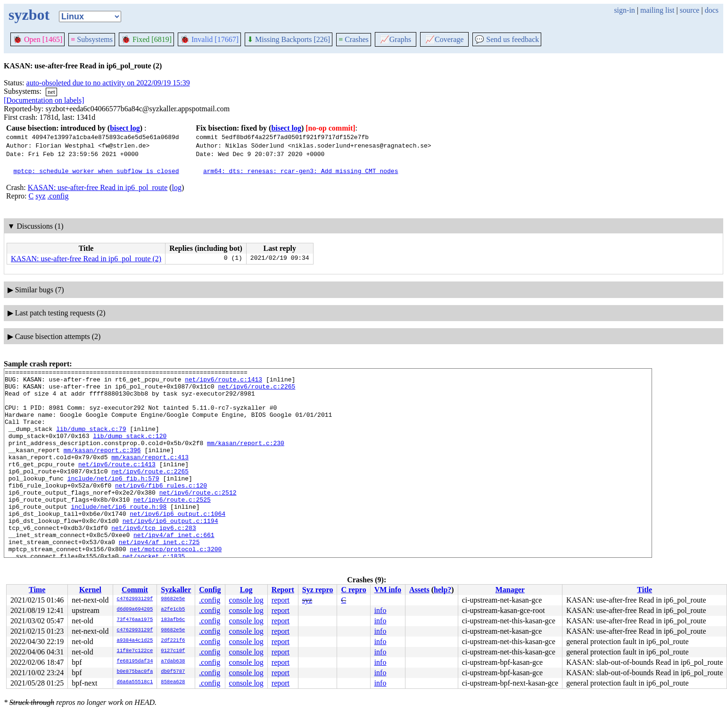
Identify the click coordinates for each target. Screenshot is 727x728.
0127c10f (173, 651)
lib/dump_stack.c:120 (130, 450)
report (281, 600)
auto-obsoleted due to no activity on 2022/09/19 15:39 (108, 83)
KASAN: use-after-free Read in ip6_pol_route (98, 187)
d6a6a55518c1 (135, 682)
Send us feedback (507, 39)
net (51, 92)
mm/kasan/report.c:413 (150, 475)
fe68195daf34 (135, 662)
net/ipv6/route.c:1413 (223, 382)
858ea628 (173, 682)
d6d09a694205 (135, 610)
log (177, 187)
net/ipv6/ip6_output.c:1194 (170, 552)
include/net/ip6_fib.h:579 (113, 501)
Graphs (396, 39)
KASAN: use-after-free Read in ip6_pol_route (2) (86, 259)
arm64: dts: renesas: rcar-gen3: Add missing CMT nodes (301, 171)
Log (246, 590)
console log (246, 600)
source (690, 10)
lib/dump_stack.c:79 (91, 441)
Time (37, 590)
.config (58, 196)
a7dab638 (173, 662)
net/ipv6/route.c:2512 (198, 518)
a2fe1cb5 (173, 610)
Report (283, 590)
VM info (388, 590)
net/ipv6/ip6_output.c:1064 (178, 543)
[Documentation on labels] (44, 100)
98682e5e (173, 599)
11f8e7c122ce (135, 651)
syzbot (29, 15)
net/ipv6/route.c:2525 (172, 526)
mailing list (657, 10)
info (380, 610)
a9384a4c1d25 (135, 641)
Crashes (354, 39)
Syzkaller (176, 590)
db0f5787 (173, 672)
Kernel (90, 590)
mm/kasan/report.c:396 (102, 467)
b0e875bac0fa (135, 672)
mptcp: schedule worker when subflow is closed (96, 171)
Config (210, 590)
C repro (353, 590)
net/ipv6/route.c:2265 (256, 390)
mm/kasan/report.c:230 (246, 458)
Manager (510, 590)
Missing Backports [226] (289, 39)
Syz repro (318, 590)
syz (40, 196)
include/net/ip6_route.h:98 (119, 535)
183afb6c (173, 620)
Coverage (444, 39)
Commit (135, 590)
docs (712, 10)
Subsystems (92, 39)
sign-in (624, 10)
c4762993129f (135, 599)
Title (644, 590)
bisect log (125, 128)
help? (442, 590)
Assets (419, 590)
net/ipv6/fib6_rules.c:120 (161, 509)
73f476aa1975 (135, 620)
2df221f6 (173, 641)
